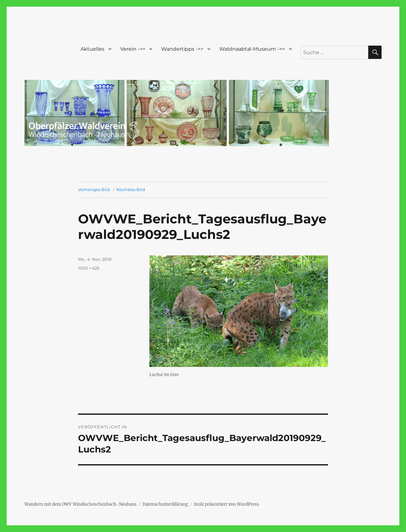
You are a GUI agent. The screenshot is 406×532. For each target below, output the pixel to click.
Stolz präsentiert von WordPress (226, 504)
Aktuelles (92, 49)
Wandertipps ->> (182, 49)
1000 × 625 (89, 268)
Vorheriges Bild (94, 189)
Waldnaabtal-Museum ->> (252, 49)
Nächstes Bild (131, 189)
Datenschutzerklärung (165, 504)
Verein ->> (133, 49)
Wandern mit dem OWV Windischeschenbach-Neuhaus (81, 504)
